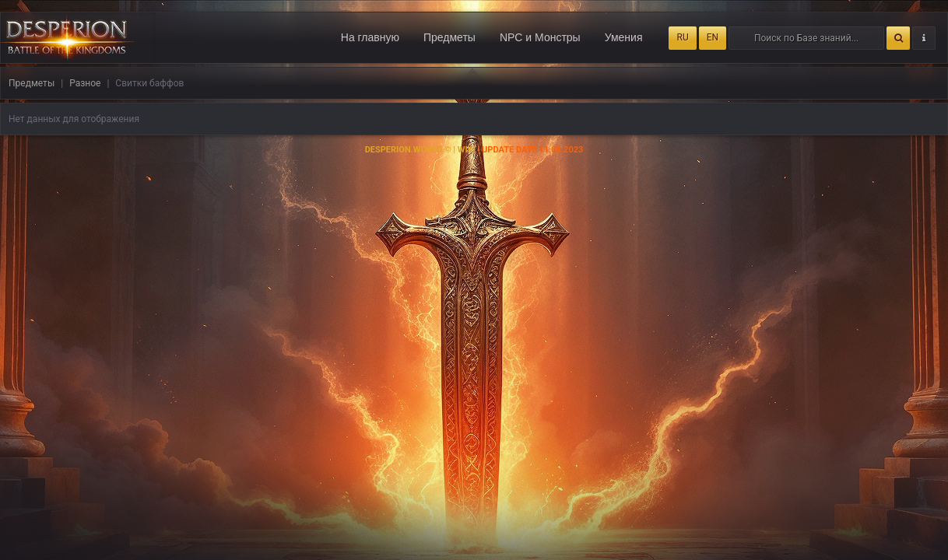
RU (682, 37)
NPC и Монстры (540, 37)
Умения (624, 37)
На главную (370, 37)
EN (713, 37)
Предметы (449, 37)
